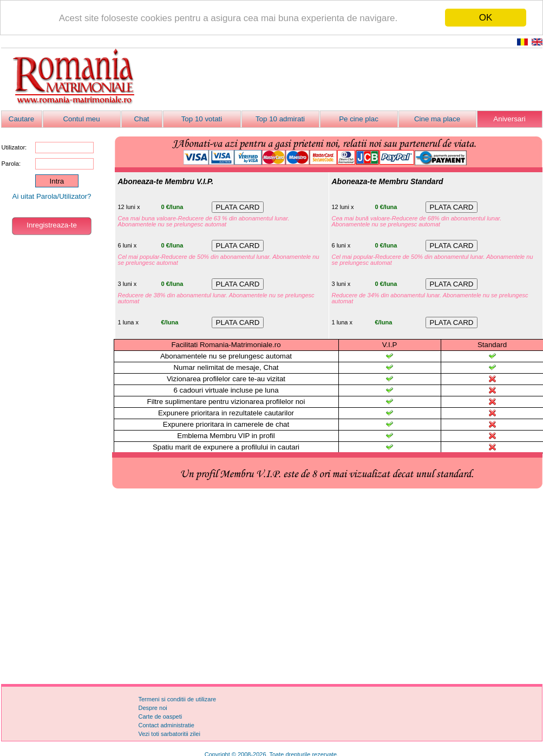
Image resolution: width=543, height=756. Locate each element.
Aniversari (509, 119)
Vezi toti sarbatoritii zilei (169, 734)
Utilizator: (14, 147)
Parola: (11, 164)
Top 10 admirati (280, 119)
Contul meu (81, 119)
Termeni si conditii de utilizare (178, 699)
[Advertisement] (272, 587)
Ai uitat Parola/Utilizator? (52, 196)
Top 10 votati (202, 119)
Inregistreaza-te (52, 225)
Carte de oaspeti (161, 716)
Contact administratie (166, 725)
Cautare (21, 119)
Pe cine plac (359, 119)
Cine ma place (437, 119)
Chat (141, 119)
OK (486, 18)
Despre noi (153, 708)
